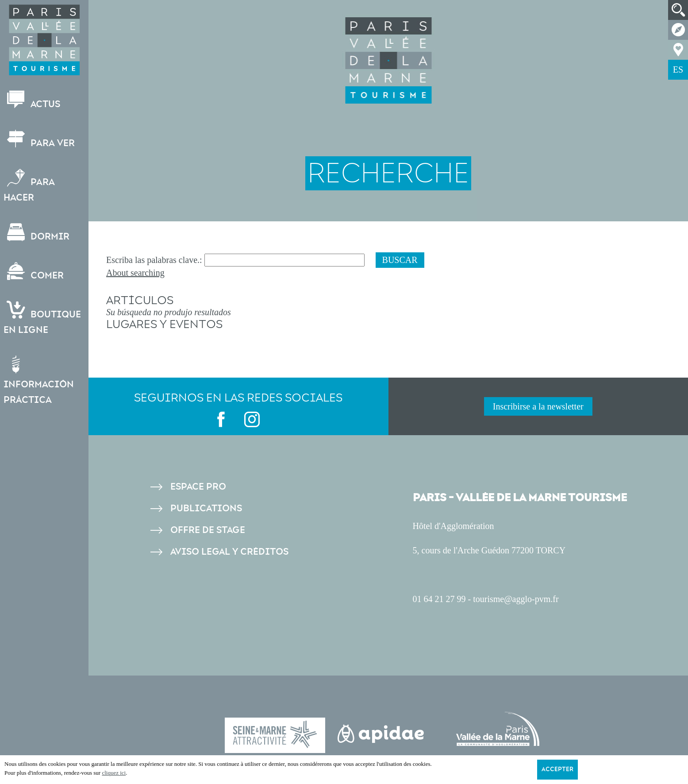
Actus (33, 100)
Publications (206, 508)
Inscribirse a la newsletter (538, 406)
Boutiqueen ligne (43, 318)
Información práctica (40, 380)
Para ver (40, 139)
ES (678, 70)
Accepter (557, 769)
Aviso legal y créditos (229, 552)
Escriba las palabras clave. (153, 260)
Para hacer (30, 186)
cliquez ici (114, 773)
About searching (135, 273)
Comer (35, 272)
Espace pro (198, 487)
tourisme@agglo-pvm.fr (516, 599)
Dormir (37, 233)
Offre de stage (208, 530)
